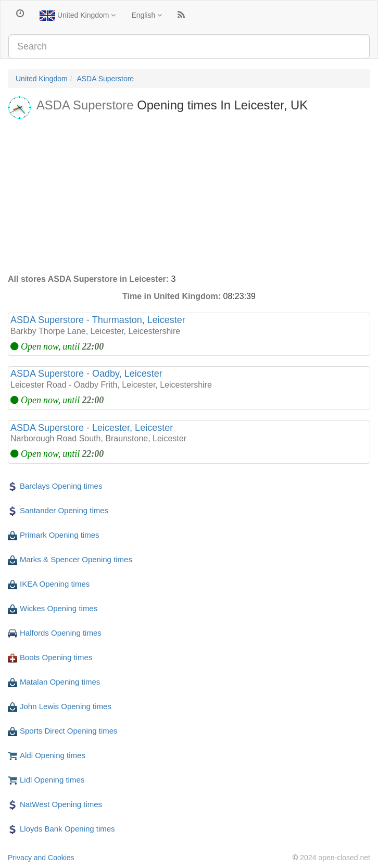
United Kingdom (78, 16)
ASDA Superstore (105, 79)
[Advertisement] (189, 195)
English (147, 15)
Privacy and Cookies (41, 858)
